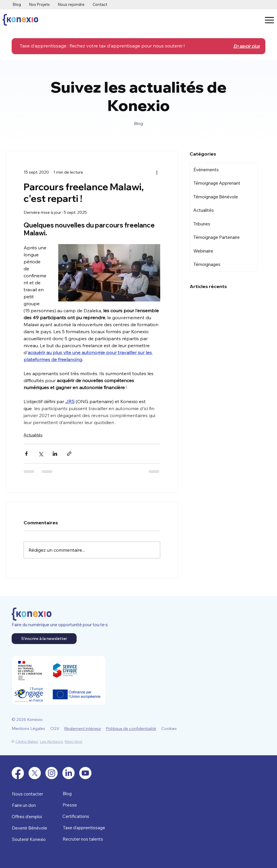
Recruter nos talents (83, 839)
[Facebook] (18, 773)
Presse (70, 805)
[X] (35, 773)
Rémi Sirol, (74, 741)
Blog (67, 794)
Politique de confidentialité (131, 728)
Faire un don (24, 805)
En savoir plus (246, 46)
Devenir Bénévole (30, 828)
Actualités (33, 435)
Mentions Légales (28, 728)
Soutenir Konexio (29, 839)
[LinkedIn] (68, 773)
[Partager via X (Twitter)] (41, 454)
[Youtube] (85, 773)
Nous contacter (28, 794)
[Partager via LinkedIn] (55, 454)
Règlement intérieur (83, 728)
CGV (55, 728)
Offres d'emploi (27, 817)
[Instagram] (52, 773)
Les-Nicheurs (51, 741)
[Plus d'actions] (157, 172)
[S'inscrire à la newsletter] (44, 639)
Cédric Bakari (27, 741)
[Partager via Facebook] (26, 454)
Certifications (76, 816)
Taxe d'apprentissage (84, 828)
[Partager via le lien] (69, 454)
